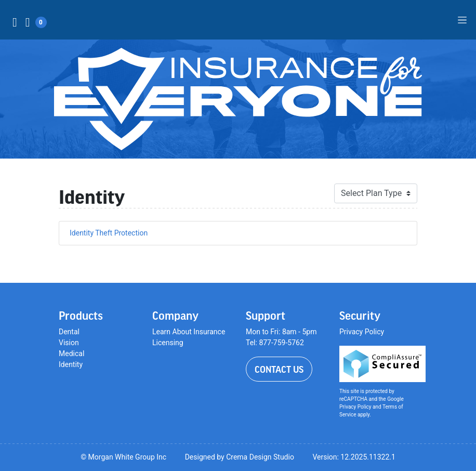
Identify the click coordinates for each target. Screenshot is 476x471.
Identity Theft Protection (109, 233)
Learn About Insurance (189, 332)
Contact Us (279, 369)
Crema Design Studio (260, 457)
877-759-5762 (281, 343)
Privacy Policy (362, 332)
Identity (71, 364)
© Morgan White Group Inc (123, 457)
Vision (69, 343)
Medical (71, 354)
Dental (69, 332)
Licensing (168, 343)
